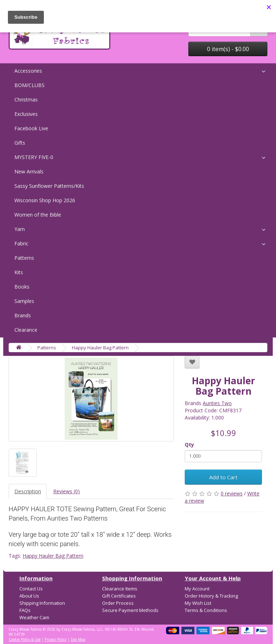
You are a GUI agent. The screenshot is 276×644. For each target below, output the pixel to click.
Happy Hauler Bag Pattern (100, 348)
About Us (29, 596)
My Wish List (198, 603)
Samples (24, 301)
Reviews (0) (66, 491)
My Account (197, 589)
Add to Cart (223, 477)
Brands (23, 315)
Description (28, 491)
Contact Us (31, 589)
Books (22, 287)
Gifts (20, 143)
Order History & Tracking (211, 596)
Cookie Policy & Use (25, 639)
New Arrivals (29, 171)
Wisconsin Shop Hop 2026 (45, 200)
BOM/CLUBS (29, 85)
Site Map (78, 639)
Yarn (20, 229)
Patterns (24, 258)
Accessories (28, 71)
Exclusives (26, 114)
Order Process (118, 603)
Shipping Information (42, 603)
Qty (189, 445)
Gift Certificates (119, 596)
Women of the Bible (38, 215)
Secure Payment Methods (130, 610)
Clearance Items (120, 589)
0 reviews (232, 493)
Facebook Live (31, 128)
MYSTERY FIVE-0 (34, 157)
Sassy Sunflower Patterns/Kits (49, 186)
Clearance (26, 330)
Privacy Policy (56, 639)
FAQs (25, 610)
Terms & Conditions (206, 610)
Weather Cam (34, 617)
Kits (19, 272)
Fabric (21, 243)
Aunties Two (217, 403)
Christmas (26, 99)
